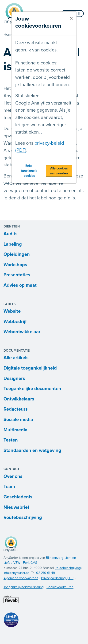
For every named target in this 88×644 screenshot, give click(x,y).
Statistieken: (28, 96)
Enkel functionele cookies (29, 171)
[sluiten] (71, 19)
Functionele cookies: (36, 63)
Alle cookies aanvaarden (59, 171)
